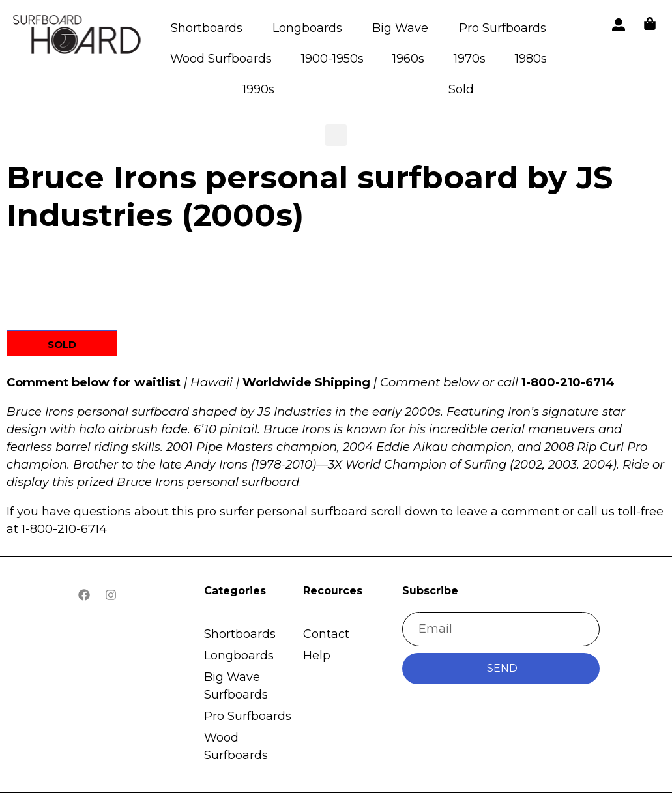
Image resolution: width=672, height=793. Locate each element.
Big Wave (400, 28)
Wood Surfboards (221, 59)
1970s (470, 59)
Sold (461, 89)
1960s (408, 59)
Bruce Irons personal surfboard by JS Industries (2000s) (310, 196)
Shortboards (207, 28)
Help (317, 656)
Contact (326, 634)
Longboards (307, 28)
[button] (78, 37)
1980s (531, 59)
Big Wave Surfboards (236, 686)
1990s (258, 89)
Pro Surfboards (503, 28)
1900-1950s (332, 59)
